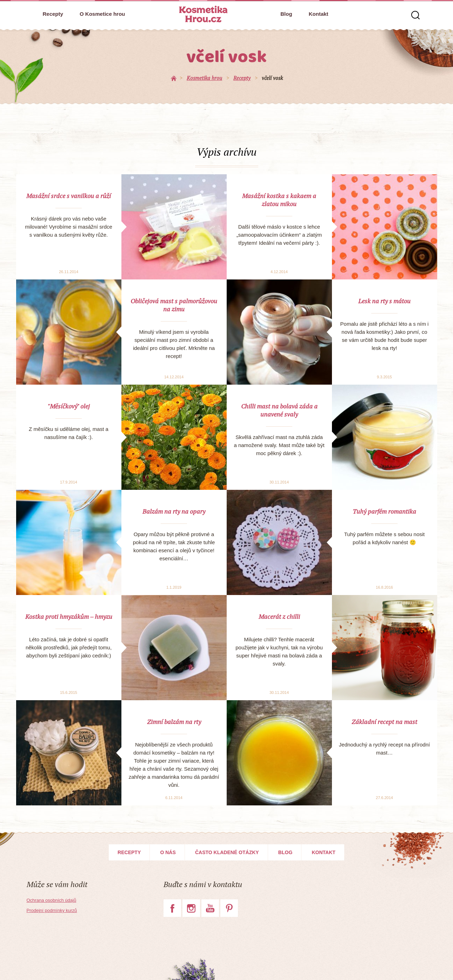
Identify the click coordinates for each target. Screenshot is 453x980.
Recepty (53, 14)
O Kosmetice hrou (102, 14)
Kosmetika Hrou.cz (203, 14)
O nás (168, 852)
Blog (286, 14)
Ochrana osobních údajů (52, 900)
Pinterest (229, 908)
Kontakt (319, 14)
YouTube (210, 908)
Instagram (191, 908)
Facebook (172, 908)
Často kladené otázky (227, 852)
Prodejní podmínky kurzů (52, 910)
